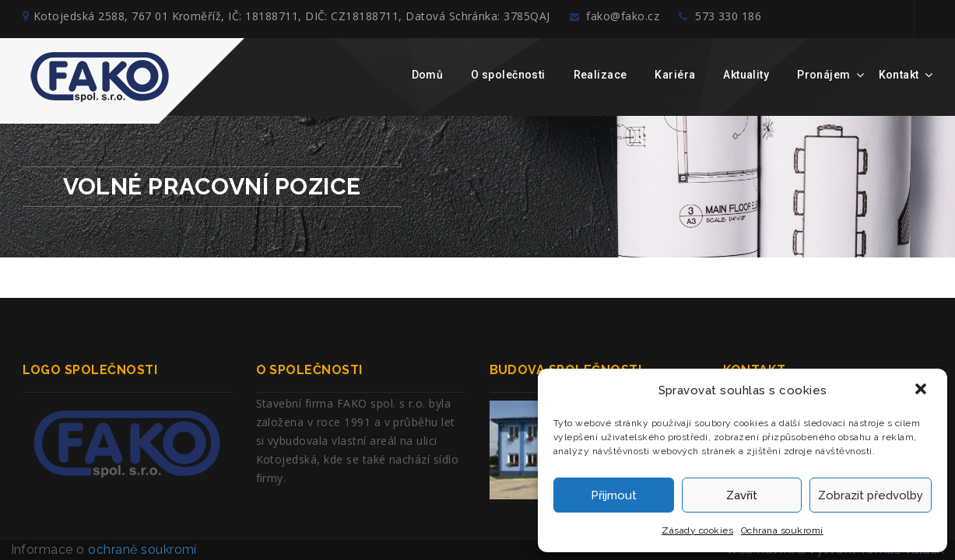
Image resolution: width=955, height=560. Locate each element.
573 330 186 (746, 19)
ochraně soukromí (142, 549)
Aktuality (746, 75)
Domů (428, 75)
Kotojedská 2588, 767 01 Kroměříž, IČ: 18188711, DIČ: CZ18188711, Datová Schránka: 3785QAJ (286, 19)
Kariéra (675, 75)
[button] (922, 390)
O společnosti (508, 75)
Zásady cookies (697, 530)
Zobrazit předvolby (871, 495)
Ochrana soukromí (782, 530)
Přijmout (614, 495)
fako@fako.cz (628, 19)
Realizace (600, 75)
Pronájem (823, 75)
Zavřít (742, 495)
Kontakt (899, 75)
